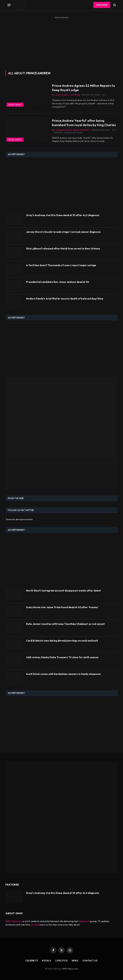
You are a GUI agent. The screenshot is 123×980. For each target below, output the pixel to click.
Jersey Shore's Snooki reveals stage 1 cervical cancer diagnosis (63, 232)
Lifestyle (61, 961)
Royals (47, 961)
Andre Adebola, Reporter (67, 95)
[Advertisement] (61, 42)
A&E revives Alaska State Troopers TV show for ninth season (62, 657)
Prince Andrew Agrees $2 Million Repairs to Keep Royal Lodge (84, 88)
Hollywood (84, 921)
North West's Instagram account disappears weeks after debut (64, 591)
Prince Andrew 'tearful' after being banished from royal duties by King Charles (84, 123)
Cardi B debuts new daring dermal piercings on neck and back (62, 641)
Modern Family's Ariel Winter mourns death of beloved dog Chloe (65, 299)
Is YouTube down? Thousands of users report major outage (61, 265)
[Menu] (9, 5)
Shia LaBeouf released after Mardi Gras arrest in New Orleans (63, 249)
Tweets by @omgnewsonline (19, 519)
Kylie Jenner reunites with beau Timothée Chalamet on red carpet (65, 624)
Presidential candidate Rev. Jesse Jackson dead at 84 (58, 282)
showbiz (35, 925)
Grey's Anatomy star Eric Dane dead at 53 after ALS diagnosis (63, 215)
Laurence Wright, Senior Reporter (72, 130)
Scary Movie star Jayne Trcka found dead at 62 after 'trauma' (62, 607)
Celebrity (32, 961)
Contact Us (90, 961)
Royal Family (15, 105)
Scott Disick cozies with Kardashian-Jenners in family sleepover (64, 674)
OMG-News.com (14, 921)
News (75, 961)
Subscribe (102, 5)
